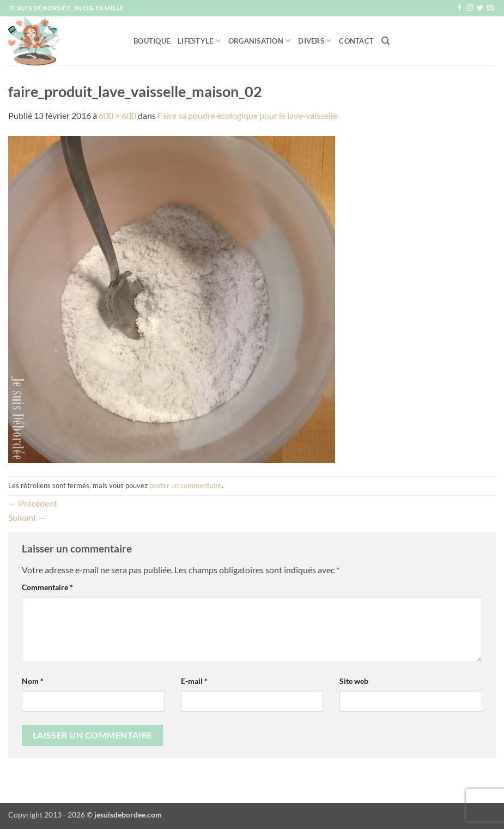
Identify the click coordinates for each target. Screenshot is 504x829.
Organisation (260, 41)
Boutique (152, 41)
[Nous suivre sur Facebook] (459, 8)
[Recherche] (385, 41)
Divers (315, 41)
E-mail (194, 681)
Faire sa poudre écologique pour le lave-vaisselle (247, 115)
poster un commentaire (186, 485)
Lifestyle (199, 41)
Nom (33, 681)
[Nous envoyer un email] (490, 8)
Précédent (33, 503)
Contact (356, 41)
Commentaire (47, 587)
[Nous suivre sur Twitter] (480, 8)
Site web (354, 681)
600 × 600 (117, 115)
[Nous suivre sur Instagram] (470, 8)
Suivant (28, 517)
